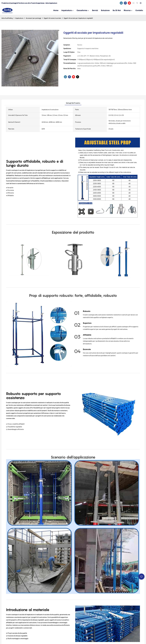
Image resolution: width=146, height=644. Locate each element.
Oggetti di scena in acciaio (52, 18)
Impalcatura (19, 18)
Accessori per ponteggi (34, 18)
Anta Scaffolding (7, 18)
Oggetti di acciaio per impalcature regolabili (78, 18)
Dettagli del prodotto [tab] (73, 103)
